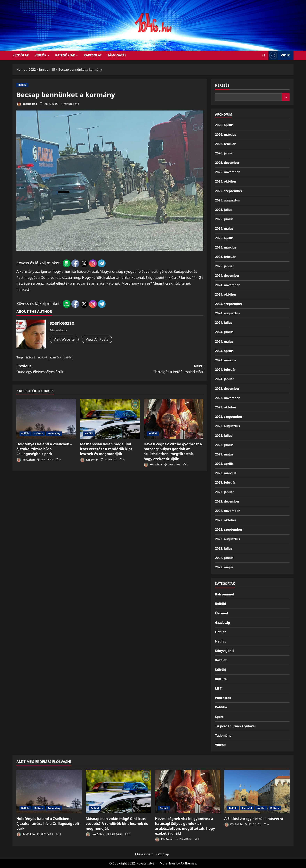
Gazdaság (222, 623)
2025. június (224, 219)
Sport (219, 717)
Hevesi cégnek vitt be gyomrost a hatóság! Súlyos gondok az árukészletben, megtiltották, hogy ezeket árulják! (173, 451)
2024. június (224, 332)
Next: (157, 369)
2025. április (224, 238)
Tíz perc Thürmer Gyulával (235, 726)
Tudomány (54, 434)
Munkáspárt (144, 854)
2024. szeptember (229, 304)
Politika (221, 707)
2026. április (224, 125)
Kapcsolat (93, 55)
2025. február (225, 257)
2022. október (226, 520)
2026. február (225, 144)
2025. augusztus (227, 200)
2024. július (224, 323)
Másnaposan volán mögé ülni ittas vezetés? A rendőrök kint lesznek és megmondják (106, 449)
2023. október (226, 407)
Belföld (22, 85)
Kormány (56, 357)
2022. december (227, 501)
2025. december (227, 163)
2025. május (224, 228)
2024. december (227, 275)
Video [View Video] (279, 55)
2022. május (224, 567)
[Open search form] (264, 55)
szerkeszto (27, 104)
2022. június (224, 558)
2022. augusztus (227, 539)
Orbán (68, 357)
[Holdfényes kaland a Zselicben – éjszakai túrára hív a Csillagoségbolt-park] (46, 419)
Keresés (222, 85)
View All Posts (97, 339)
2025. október (226, 181)
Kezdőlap (162, 854)
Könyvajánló (225, 651)
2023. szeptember (229, 417)
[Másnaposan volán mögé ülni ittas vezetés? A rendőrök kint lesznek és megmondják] (110, 419)
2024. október (226, 294)
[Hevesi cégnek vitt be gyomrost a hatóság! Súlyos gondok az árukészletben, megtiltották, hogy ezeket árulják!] (173, 419)
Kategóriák (65, 55)
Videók (40, 55)
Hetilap (221, 632)
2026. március (226, 135)
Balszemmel (224, 594)
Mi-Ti (219, 688)
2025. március (226, 247)
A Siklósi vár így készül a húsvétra (254, 819)
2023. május (224, 454)
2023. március (226, 473)
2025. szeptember (229, 191)
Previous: (63, 369)
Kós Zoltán (26, 460)
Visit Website (64, 339)
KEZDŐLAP (21, 55)
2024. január (225, 379)
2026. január (225, 153)
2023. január (225, 492)
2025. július (224, 210)
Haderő (42, 357)
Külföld (221, 670)
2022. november (227, 511)
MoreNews (168, 863)
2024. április (224, 351)
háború (31, 357)
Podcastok (223, 698)
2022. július (224, 548)
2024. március (226, 360)
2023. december (227, 389)
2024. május (224, 341)
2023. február (225, 482)
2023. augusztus (227, 426)
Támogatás (117, 55)
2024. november (227, 285)
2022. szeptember (229, 529)
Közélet (221, 660)
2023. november (227, 398)
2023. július (224, 436)
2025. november (227, 172)
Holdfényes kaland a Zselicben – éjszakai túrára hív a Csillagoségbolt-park (44, 449)
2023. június (224, 445)
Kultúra (39, 434)
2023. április (224, 464)
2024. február (225, 370)
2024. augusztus (227, 313)
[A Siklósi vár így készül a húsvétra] (257, 792)
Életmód (221, 613)
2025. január (225, 266)
